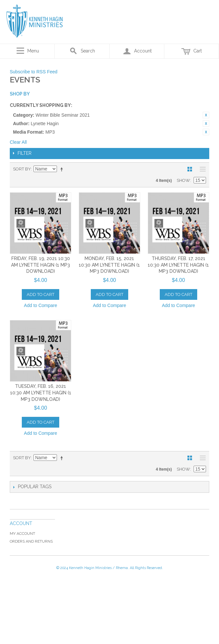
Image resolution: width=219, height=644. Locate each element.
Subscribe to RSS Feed (34, 72)
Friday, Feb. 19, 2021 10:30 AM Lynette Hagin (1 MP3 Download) (41, 265)
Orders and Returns (31, 541)
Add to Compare (41, 305)
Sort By (22, 169)
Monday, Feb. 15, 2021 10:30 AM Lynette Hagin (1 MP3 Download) (109, 265)
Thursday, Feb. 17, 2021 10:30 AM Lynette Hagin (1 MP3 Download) (178, 265)
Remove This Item (206, 115)
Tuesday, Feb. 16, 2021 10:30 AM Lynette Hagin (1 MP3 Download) (41, 393)
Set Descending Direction (63, 169)
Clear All (18, 142)
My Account (22, 534)
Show (183, 180)
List (201, 169)
